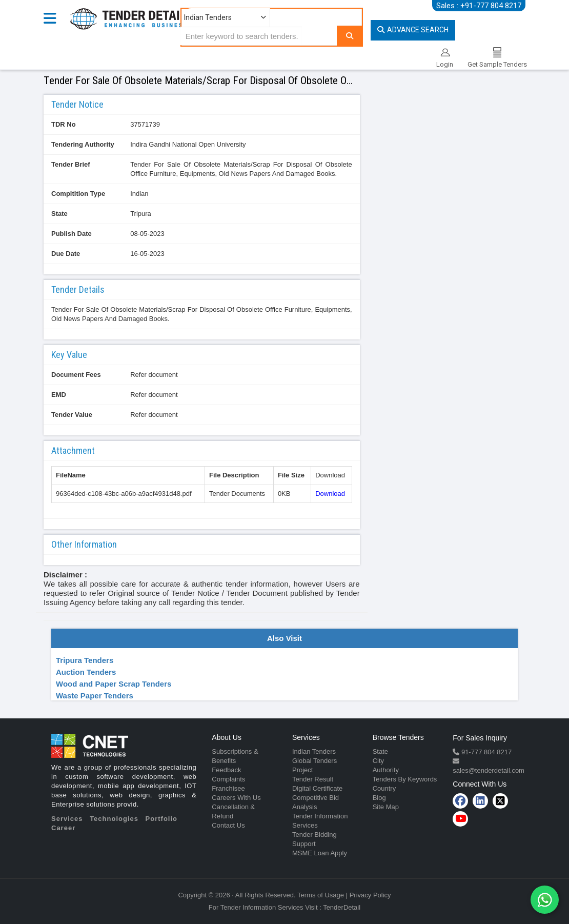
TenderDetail (342, 907)
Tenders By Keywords (405, 779)
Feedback (226, 770)
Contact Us (228, 825)
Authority (386, 770)
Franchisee (228, 788)
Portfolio (161, 819)
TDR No (64, 124)
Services (67, 819)
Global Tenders (314, 761)
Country (384, 788)
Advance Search (413, 30)
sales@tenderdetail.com (489, 770)
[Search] (350, 36)
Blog (379, 798)
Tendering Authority (83, 144)
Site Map (386, 807)
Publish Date (72, 234)
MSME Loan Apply (320, 853)
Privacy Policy (370, 895)
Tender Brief (71, 164)
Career (63, 828)
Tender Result (313, 779)
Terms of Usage (321, 895)
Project (302, 770)
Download (330, 494)
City (378, 761)
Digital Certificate (317, 788)
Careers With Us (236, 798)
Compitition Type (78, 194)
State (59, 214)
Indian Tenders (314, 751)
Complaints (228, 779)
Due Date (66, 254)
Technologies (114, 819)
